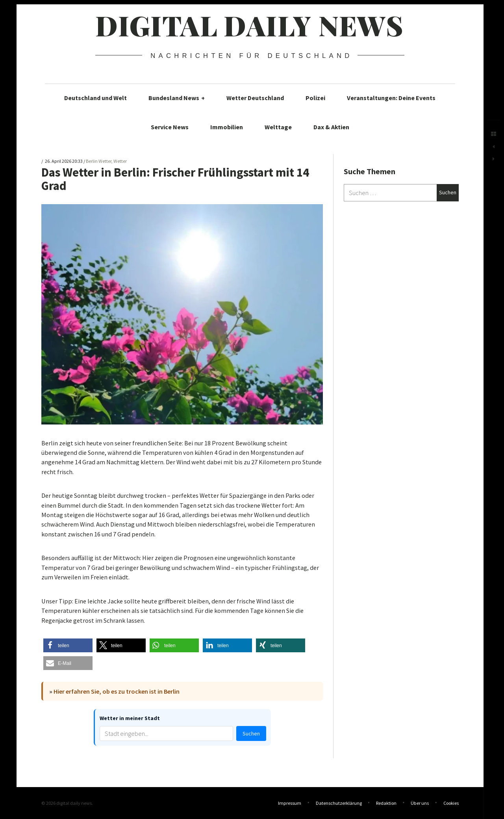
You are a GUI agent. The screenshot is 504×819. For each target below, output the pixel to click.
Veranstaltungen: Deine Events (391, 98)
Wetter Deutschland (255, 98)
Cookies (451, 803)
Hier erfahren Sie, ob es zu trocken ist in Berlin (117, 691)
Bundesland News (177, 98)
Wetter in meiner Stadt (130, 718)
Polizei (315, 98)
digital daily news (249, 25)
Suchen (251, 733)
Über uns (420, 803)
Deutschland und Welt (95, 98)
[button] (68, 645)
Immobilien (227, 127)
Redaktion (386, 803)
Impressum (290, 803)
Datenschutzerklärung (339, 803)
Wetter (120, 161)
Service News (170, 127)
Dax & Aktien (331, 127)
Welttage (278, 127)
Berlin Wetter (99, 161)
